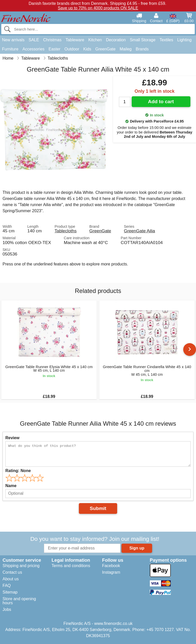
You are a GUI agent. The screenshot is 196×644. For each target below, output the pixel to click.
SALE (34, 40)
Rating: (18, 471)
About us (11, 579)
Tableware (75, 40)
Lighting (185, 40)
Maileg (126, 49)
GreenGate (105, 49)
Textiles (166, 40)
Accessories (33, 49)
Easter (54, 49)
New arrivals (13, 40)
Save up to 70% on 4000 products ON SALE (98, 8)
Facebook (111, 566)
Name (11, 486)
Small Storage (143, 40)
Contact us (12, 572)
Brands (142, 49)
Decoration (116, 40)
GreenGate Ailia (139, 231)
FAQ (7, 586)
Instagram (111, 572)
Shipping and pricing (21, 566)
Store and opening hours (19, 601)
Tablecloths (66, 231)
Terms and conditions (71, 566)
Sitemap (10, 592)
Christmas (52, 40)
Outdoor (72, 49)
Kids (87, 49)
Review (12, 438)
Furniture (10, 49)
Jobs (7, 609)
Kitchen (95, 40)
